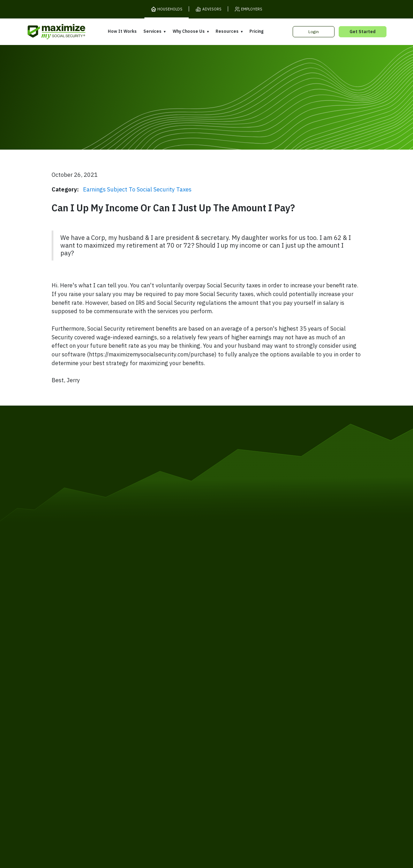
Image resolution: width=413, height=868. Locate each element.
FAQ (285, 734)
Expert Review (154, 697)
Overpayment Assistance (166, 717)
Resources (227, 31)
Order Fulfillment (234, 750)
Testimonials (223, 715)
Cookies (144, 750)
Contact (312, 750)
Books (287, 695)
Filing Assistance (157, 707)
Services (152, 31)
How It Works (122, 31)
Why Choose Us (189, 31)
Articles (289, 704)
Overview (149, 687)
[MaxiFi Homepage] (46, 32)
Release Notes (84, 702)
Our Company (82, 712)
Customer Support (277, 750)
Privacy (121, 750)
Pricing (256, 31)
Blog (285, 725)
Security (167, 750)
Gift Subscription (86, 722)
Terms (100, 750)
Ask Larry (290, 715)
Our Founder (223, 705)
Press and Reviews (230, 725)
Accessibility (196, 750)
